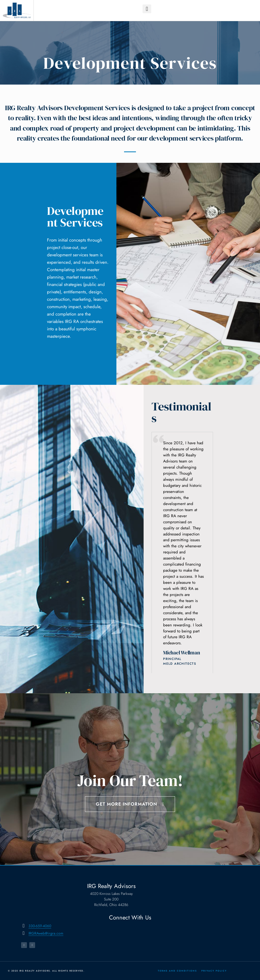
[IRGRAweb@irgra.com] (24, 933)
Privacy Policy (214, 971)
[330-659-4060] (24, 926)
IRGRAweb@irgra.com (46, 933)
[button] (147, 9)
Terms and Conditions (177, 971)
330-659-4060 (40, 926)
